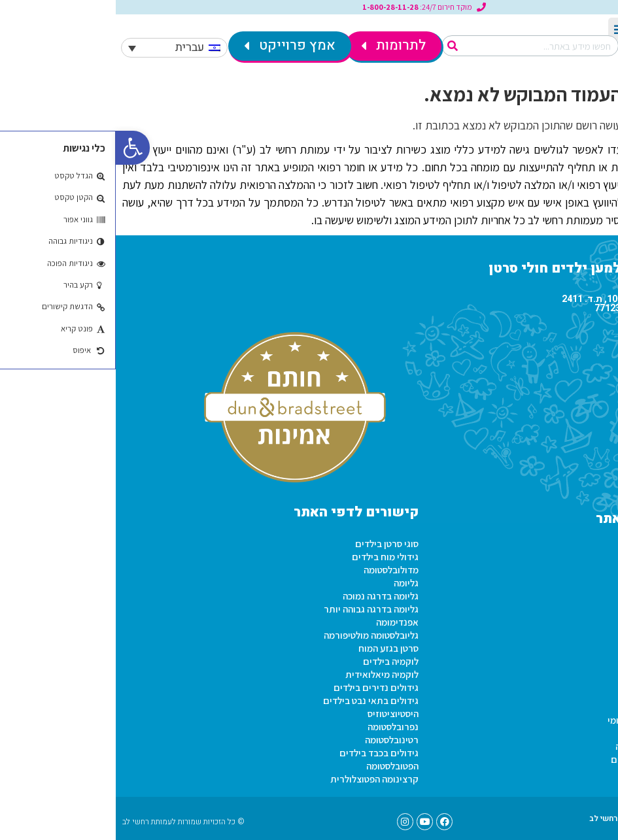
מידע (595, 694)
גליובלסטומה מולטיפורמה (255, 635)
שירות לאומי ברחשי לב (562, 576)
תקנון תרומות (578, 589)
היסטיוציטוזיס (277, 714)
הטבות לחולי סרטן (571, 772)
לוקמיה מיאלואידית (266, 674)
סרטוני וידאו (582, 681)
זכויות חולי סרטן (575, 707)
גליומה (290, 583)
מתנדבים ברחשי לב (567, 563)
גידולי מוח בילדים (269, 557)
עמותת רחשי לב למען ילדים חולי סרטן (489, 268)
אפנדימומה (282, 622)
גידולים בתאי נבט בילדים (255, 700)
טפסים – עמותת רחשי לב (515, 818)
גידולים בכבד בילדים (263, 753)
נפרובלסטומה (277, 727)
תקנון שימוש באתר (569, 615)
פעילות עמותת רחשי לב (560, 550)
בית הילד (588, 602)
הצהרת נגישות (577, 629)
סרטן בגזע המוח (273, 648)
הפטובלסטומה (277, 766)
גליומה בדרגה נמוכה (265, 596)
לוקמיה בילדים (275, 661)
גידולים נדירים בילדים (260, 687)
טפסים (592, 655)
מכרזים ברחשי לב (571, 642)
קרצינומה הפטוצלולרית (259, 779)
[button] (17, 148)
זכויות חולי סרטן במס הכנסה (552, 746)
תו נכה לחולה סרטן (570, 733)
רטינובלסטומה (276, 740)
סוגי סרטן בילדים (271, 544)
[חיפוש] (337, 46)
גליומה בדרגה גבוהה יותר (255, 609)
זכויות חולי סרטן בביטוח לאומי (548, 720)
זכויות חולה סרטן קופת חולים (550, 759)
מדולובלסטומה (275, 570)
